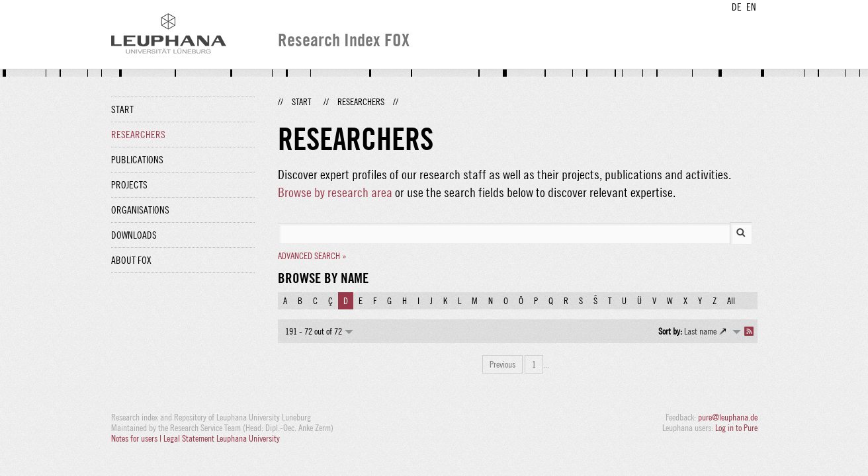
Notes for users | (137, 438)
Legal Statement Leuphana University (222, 438)
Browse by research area (335, 192)
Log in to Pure (736, 428)
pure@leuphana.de (728, 417)
